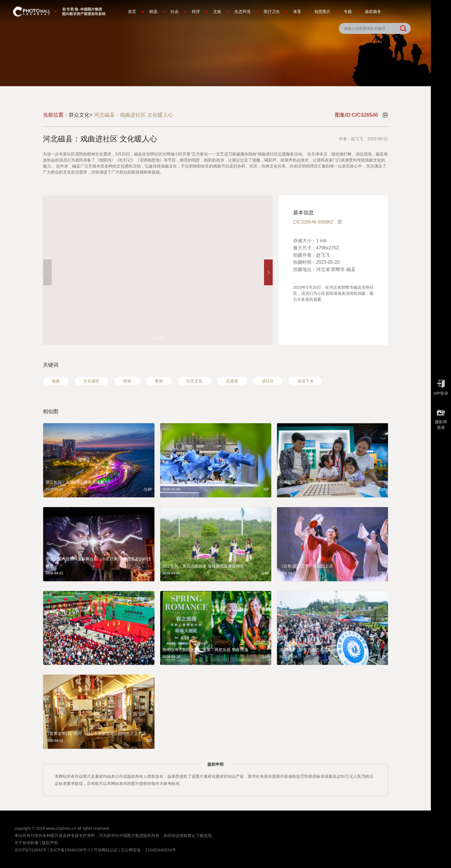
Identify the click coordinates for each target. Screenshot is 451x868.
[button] (268, 272)
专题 (348, 11)
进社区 (268, 381)
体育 (297, 11)
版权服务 (373, 11)
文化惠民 (91, 381)
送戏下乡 (305, 381)
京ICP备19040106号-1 (70, 850)
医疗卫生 (272, 11)
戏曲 (56, 381)
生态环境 (242, 11)
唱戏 (127, 381)
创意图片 (322, 11)
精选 (153, 11)
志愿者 (232, 381)
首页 (132, 11)
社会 (175, 11)
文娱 (217, 11)
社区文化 (194, 381)
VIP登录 (441, 386)
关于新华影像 (26, 843)
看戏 (159, 381)
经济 (196, 11)
